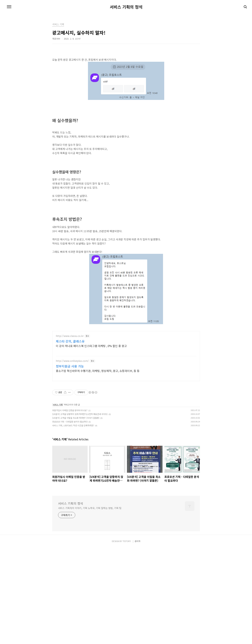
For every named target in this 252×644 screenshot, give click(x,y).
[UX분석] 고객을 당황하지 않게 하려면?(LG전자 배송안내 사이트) (80, 510)
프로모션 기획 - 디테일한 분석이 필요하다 (70, 518)
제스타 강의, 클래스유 (70, 437)
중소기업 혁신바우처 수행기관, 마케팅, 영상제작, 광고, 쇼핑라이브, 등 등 (98, 467)
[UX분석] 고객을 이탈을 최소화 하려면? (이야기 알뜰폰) (76, 514)
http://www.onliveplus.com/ (72, 457)
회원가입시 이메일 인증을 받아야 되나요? (70, 507)
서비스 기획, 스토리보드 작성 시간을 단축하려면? (73, 522)
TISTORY (127, 637)
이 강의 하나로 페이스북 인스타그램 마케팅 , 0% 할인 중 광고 (91, 442)
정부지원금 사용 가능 (70, 462)
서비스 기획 (58, 501)
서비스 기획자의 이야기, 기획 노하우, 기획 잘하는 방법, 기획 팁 (90, 604)
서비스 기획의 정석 (126, 7)
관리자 (138, 637)
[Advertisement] (126, 78)
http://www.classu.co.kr (70, 432)
